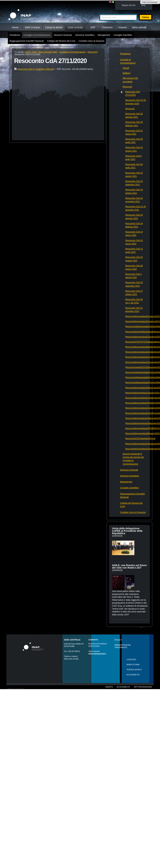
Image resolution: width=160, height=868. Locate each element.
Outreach (108, 27)
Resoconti (92, 52)
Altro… (142, 627)
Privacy (118, 640)
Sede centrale (75, 27)
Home (15, 27)
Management (104, 35)
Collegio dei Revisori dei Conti (61, 41)
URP (93, 27)
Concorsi (131, 660)
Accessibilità (123, 687)
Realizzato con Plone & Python (16, 689)
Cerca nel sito (99, 12)
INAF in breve (32, 27)
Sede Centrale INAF (48, 52)
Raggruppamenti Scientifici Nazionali (27, 41)
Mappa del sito (129, 5)
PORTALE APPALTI (134, 670)
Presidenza (15, 35)
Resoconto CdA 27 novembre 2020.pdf (34, 69)
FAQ (143, 5)
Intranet (122, 27)
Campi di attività (54, 27)
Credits (109, 687)
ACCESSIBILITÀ (133, 675)
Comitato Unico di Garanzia (92, 41)
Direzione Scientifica (85, 35)
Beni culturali (139, 27)
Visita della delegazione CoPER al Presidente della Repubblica (127, 531)
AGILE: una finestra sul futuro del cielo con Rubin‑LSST (129, 566)
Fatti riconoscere (150, 2)
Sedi (34, 52)
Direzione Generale (63, 35)
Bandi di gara (133, 665)
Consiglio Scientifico (123, 35)
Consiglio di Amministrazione (37, 35)
